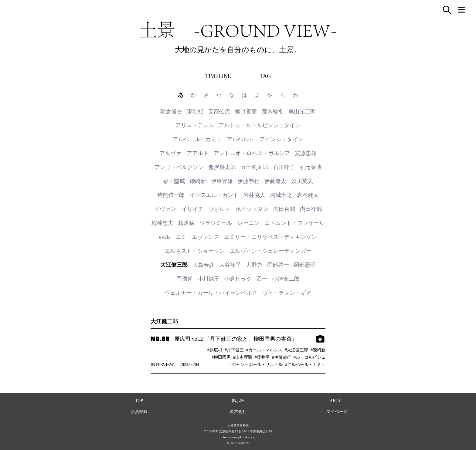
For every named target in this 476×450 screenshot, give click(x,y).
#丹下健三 (234, 350)
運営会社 (238, 412)
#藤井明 (262, 357)
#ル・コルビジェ (309, 357)
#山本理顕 (243, 357)
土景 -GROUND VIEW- (238, 30)
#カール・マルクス (264, 350)
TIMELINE (218, 76)
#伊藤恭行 (282, 357)
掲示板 (238, 401)
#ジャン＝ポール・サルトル (256, 365)
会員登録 (139, 412)
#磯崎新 (318, 350)
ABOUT (337, 401)
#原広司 (215, 350)
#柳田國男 (221, 357)
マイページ (337, 412)
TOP (139, 401)
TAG (266, 76)
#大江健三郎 (296, 350)
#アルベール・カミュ (305, 365)
